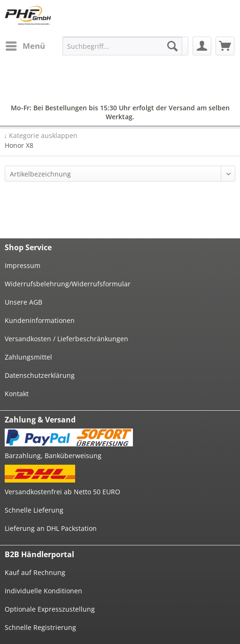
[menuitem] (25, 46)
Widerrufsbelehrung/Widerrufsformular (68, 284)
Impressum (23, 265)
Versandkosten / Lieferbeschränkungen (66, 339)
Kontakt (17, 394)
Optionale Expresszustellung (50, 609)
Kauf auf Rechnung (35, 572)
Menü (25, 45)
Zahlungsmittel (28, 357)
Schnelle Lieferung (34, 510)
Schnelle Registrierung (40, 627)
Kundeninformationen (40, 320)
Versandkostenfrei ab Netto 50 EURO (62, 492)
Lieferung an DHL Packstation (51, 528)
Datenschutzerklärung (40, 375)
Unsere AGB (23, 302)
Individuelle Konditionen (43, 591)
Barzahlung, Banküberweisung (53, 456)
